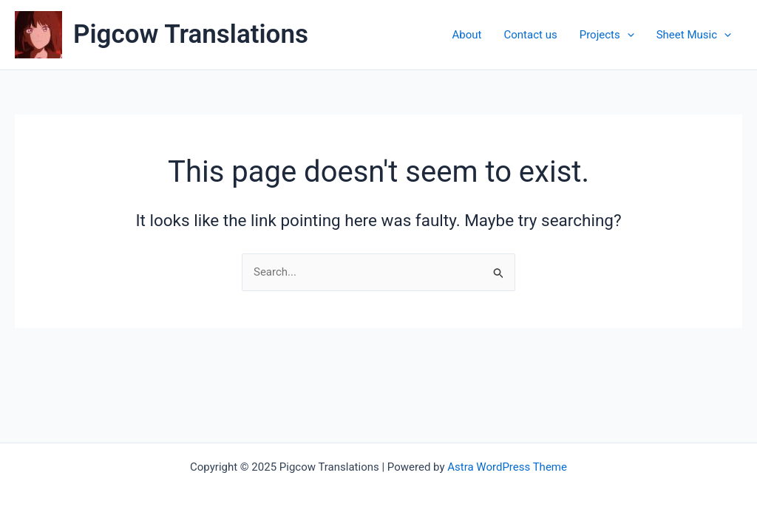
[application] (627, 35)
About (467, 35)
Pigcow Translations (191, 34)
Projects (607, 35)
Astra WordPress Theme (507, 467)
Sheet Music (694, 35)
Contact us (531, 35)
